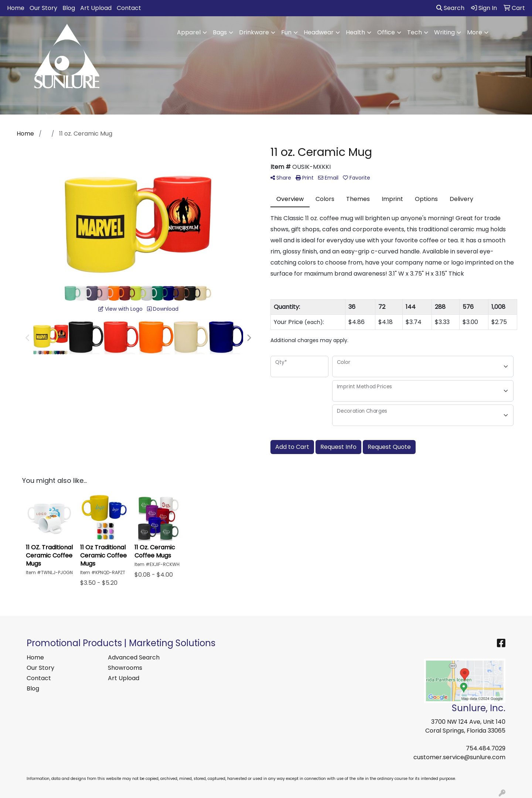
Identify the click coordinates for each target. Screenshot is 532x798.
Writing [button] (444, 32)
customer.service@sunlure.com (459, 757)
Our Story (43, 8)
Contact (129, 8)
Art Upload (96, 8)
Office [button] (386, 32)
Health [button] (355, 32)
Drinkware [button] (254, 32)
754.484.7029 (486, 748)
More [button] (475, 32)
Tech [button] (415, 32)
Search (450, 8)
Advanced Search (134, 657)
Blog (69, 8)
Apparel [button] (189, 32)
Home (16, 8)
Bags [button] (220, 32)
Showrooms (125, 668)
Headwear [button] (319, 32)
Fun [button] (286, 32)
